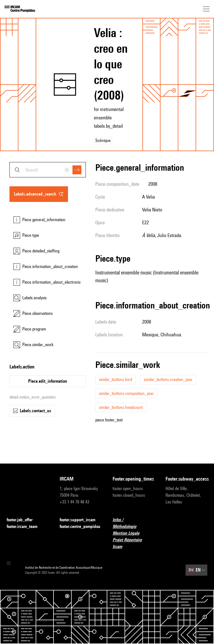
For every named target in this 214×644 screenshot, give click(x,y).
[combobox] (48, 170)
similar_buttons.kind (115, 379)
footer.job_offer (23, 520)
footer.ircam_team (25, 527)
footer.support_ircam (81, 520)
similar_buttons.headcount (121, 407)
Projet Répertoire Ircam (133, 543)
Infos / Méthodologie (133, 523)
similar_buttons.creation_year (168, 379)
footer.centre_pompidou (80, 526)
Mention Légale (129, 533)
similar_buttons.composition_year (126, 393)
